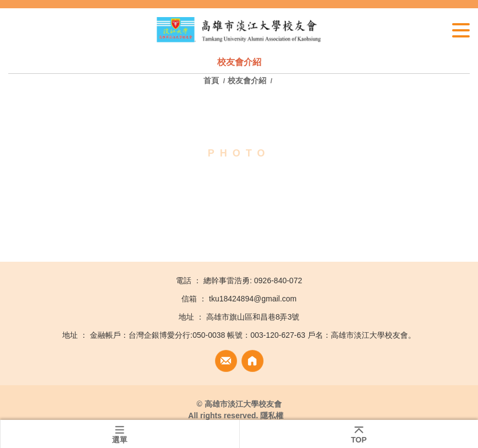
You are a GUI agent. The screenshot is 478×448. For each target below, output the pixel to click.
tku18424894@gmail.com (253, 299)
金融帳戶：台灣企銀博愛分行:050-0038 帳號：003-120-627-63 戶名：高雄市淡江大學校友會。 (253, 335)
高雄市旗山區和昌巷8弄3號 (253, 317)
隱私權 (272, 415)
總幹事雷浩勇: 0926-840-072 (253, 280)
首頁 (212, 80)
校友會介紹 (247, 80)
